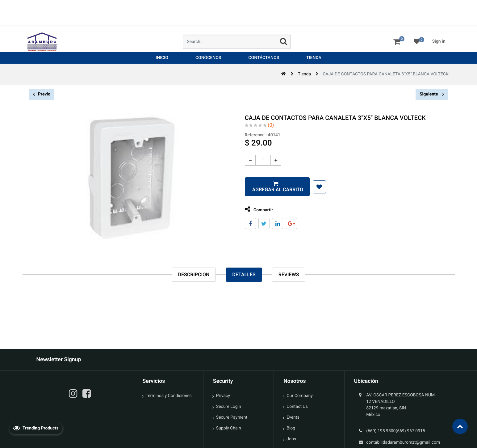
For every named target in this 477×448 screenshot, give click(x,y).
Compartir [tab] (256, 209)
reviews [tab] (289, 275)
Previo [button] (42, 94)
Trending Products (36, 428)
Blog (291, 428)
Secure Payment (232, 417)
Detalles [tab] (244, 275)
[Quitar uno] (247, 160)
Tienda (304, 74)
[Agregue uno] (273, 160)
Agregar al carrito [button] (275, 190)
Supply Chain (229, 428)
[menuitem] (162, 58)
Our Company (300, 396)
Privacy (223, 396)
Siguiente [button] (432, 94)
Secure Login (229, 407)
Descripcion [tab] (194, 275)
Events (293, 417)
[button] (317, 187)
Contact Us (297, 407)
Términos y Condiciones (169, 396)
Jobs (291, 439)
